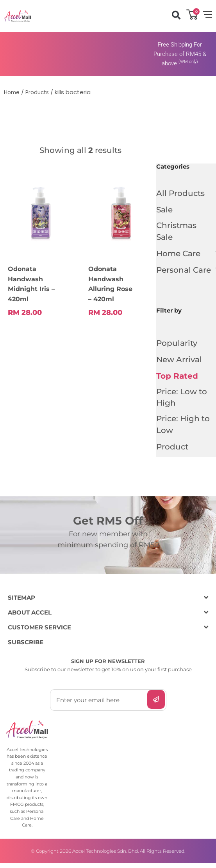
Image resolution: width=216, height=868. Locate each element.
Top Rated (177, 377)
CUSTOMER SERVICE (39, 632)
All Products (180, 193)
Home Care (182, 255)
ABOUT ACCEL (30, 617)
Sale (164, 210)
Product (172, 452)
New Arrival (179, 361)
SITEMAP (21, 603)
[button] (176, 15)
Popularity (177, 345)
